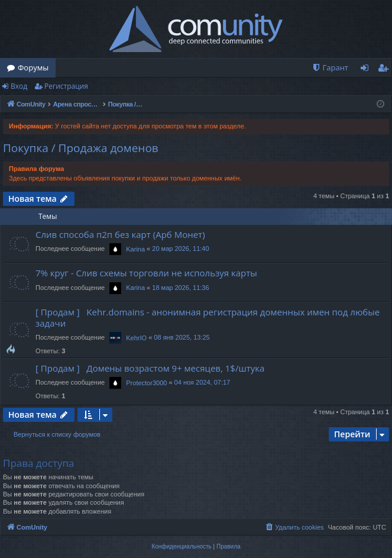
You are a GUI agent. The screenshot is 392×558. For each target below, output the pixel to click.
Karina (135, 249)
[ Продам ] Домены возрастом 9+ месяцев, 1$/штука (150, 368)
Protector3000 (146, 383)
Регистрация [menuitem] (386, 70)
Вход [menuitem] (367, 70)
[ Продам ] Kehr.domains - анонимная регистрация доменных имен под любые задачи (208, 317)
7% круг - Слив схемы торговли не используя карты (146, 273)
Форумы (33, 67)
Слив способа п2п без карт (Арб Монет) (120, 234)
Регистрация (66, 86)
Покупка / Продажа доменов (81, 148)
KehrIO (136, 338)
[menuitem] (330, 68)
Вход (19, 86)
